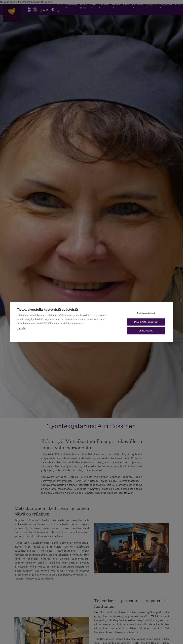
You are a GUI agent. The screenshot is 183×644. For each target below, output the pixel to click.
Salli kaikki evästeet (146, 322)
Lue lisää (21, 328)
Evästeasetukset (146, 313)
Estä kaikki (146, 331)
